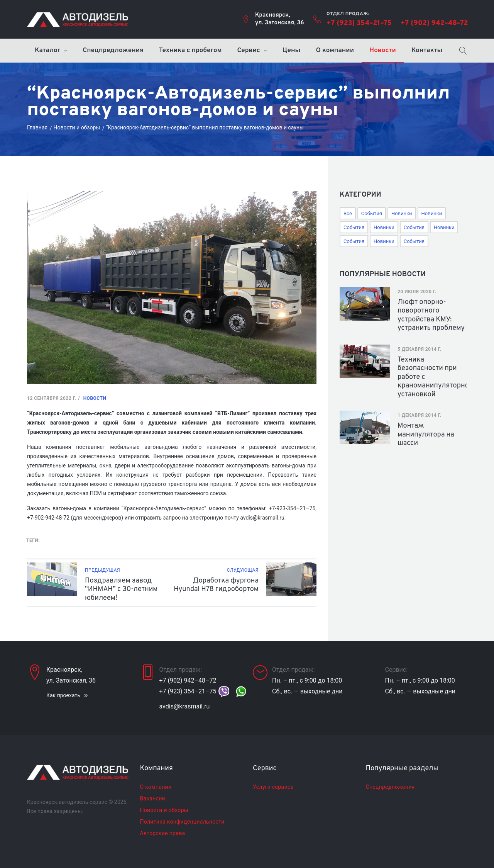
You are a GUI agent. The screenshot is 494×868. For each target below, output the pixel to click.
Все (348, 213)
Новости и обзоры (77, 127)
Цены (292, 51)
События (372, 213)
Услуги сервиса (273, 787)
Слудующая (243, 570)
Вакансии (153, 798)
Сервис (248, 51)
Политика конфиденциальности (182, 822)
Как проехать (63, 695)
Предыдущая (102, 570)
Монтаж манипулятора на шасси (426, 435)
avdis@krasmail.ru (185, 706)
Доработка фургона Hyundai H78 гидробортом (216, 585)
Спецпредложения (113, 51)
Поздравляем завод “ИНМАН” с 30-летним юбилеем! (121, 589)
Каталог (47, 51)
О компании (335, 51)
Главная (37, 127)
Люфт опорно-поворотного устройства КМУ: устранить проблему (431, 315)
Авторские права (163, 833)
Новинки (402, 213)
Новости (383, 51)
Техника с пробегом (190, 51)
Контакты (427, 51)
